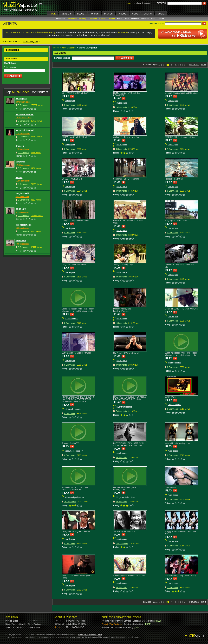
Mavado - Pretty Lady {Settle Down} (180, 576)
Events (37, 627)
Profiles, (9, 621)
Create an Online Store (134, 624)
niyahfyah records (73, 409)
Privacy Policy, (73, 621)
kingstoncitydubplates (74, 497)
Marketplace (72, 19)
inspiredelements (24, 225)
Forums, (15, 624)
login (129, 3)
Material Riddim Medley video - (178, 443)
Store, (31, 624)
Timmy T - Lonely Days (123, 265)
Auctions (38, 624)
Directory (83, 19)
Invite (127, 19)
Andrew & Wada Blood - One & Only (129, 576)
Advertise (135, 19)
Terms (82, 621)
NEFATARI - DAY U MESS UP (126, 353)
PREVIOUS (194, 65)
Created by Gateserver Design (90, 635)
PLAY (66, 96)
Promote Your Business (112, 624)
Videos (56, 48)
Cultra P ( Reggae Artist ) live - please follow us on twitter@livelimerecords (78, 310)
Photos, (16, 627)
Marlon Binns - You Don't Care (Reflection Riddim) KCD (75, 489)
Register (58, 627)
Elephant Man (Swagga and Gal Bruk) (181, 93)
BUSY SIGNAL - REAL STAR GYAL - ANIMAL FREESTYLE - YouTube (129, 444)
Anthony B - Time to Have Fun (126, 137)
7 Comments (121, 411)
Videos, (9, 627)
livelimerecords (71, 319)
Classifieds (93, 19)
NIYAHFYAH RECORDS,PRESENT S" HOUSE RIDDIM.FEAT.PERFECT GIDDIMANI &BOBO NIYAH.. (78, 399)
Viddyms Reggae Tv (74, 451)
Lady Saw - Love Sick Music (74, 265)
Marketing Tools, (73, 627)
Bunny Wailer (171, 397)
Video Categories (31, 41)
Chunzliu (20, 146)
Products (103, 19)
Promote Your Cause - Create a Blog (117, 627)
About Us (58, 621)
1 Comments (121, 107)
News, (31, 627)
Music (22, 627)
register (138, 3)
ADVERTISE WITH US (76, 624)
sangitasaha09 (22, 193)
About (153, 19)
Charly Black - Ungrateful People (76, 531)
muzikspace (21, 99)
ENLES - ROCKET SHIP (72, 179)
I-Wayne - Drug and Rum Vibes (75, 221)
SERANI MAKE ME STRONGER (76, 137)
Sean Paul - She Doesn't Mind (126, 179)
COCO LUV (21, 209)
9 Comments (121, 149)
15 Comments (70, 502)
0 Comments (70, 105)
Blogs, (8, 624)
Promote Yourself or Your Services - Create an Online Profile (128, 621)
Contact (161, 19)
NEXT (204, 65)
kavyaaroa (20, 162)
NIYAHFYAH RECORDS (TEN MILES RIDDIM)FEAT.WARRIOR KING (130, 398)
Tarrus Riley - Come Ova (124, 531)
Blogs (16, 621)
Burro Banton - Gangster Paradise (76, 353)
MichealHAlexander (25, 114)
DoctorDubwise (175, 405)
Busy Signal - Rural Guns (176, 221)
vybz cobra (21, 241)
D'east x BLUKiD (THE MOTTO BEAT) (181, 309)
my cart (147, 3)
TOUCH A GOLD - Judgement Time (180, 137)
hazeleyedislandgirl (25, 130)
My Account (61, 19)
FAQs (83, 627)
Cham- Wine (170, 487)
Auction (112, 19)
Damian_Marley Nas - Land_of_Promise (123, 310)
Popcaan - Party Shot (174, 179)
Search (120, 19)
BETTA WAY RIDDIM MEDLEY (75, 93)
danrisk (19, 178)
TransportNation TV (70, 443)
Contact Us (59, 624)
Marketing (145, 19)
